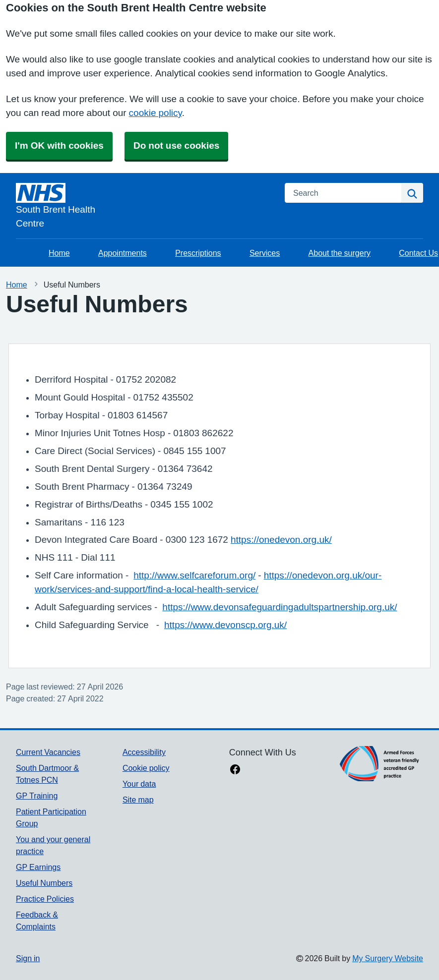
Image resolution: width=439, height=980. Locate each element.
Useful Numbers (44, 883)
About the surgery (340, 253)
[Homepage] (144, 207)
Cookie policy (146, 768)
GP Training (37, 796)
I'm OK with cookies (59, 145)
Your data (139, 784)
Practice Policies (45, 899)
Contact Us (418, 253)
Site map (138, 800)
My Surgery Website (388, 958)
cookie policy (156, 113)
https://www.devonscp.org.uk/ (225, 625)
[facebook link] (235, 770)
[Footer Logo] (379, 764)
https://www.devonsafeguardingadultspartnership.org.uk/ (280, 607)
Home (59, 253)
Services (265, 253)
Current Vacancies (48, 752)
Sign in (28, 958)
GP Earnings (38, 867)
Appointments (123, 253)
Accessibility (144, 752)
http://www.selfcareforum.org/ (194, 575)
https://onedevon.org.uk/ (281, 540)
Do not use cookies (176, 145)
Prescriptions (198, 253)
